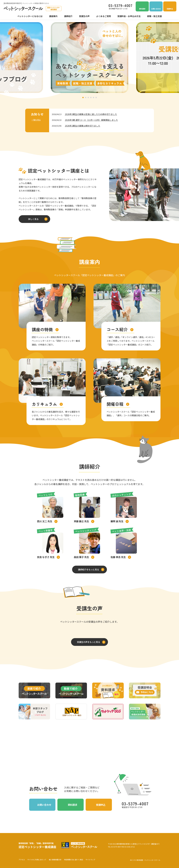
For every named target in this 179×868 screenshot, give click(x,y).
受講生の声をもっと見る (89, 642)
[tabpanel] (90, 58)
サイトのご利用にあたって (37, 860)
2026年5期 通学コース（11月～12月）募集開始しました (91, 120)
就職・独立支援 (154, 16)
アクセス (22, 860)
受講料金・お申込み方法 (129, 16)
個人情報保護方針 (55, 860)
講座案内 (53, 16)
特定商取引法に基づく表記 (74, 860)
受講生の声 (84, 16)
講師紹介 (68, 16)
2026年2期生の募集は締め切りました (83, 126)
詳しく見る (33, 219)
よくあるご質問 (103, 16)
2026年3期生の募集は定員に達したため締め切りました (91, 114)
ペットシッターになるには (30, 16)
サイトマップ (90, 860)
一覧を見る (36, 120)
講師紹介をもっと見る (89, 569)
